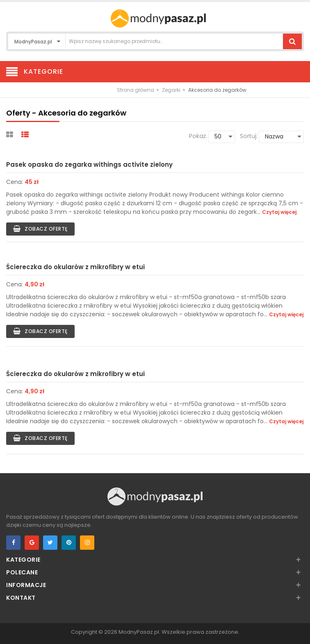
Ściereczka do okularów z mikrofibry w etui (75, 267)
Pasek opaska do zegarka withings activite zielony (89, 164)
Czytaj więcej (279, 212)
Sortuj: (249, 136)
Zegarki (171, 90)
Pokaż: (198, 136)
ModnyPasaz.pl (139, 632)
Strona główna (136, 90)
